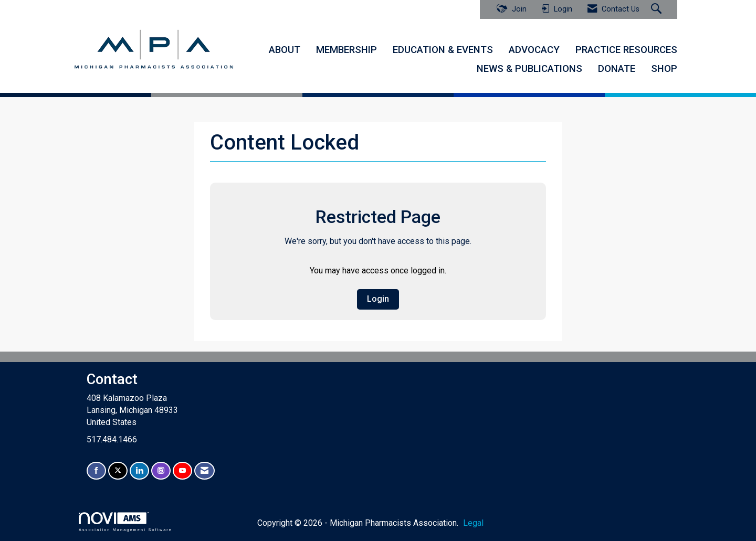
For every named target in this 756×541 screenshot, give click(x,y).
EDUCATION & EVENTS (443, 50)
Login (378, 299)
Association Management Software (125, 522)
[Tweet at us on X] (118, 470)
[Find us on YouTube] (182, 470)
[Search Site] (658, 9)
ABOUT (285, 50)
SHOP (664, 69)
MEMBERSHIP (346, 50)
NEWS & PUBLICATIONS (529, 69)
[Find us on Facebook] (96, 470)
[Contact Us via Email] (204, 470)
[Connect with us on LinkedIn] (139, 470)
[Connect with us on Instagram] (161, 470)
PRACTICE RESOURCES (626, 50)
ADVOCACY (534, 50)
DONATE (617, 69)
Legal (472, 523)
